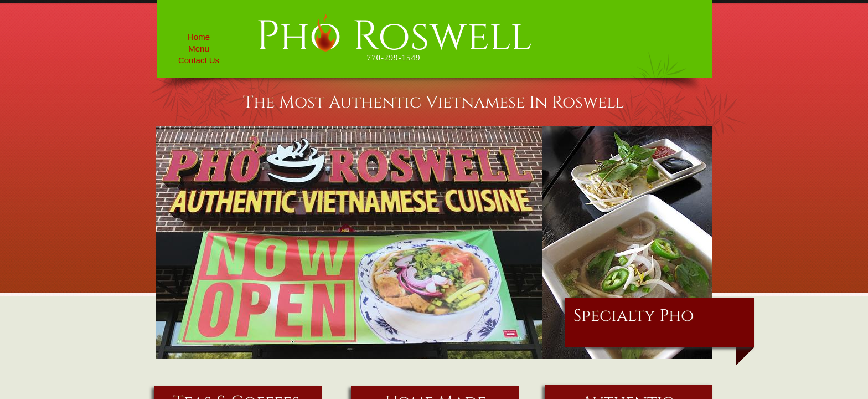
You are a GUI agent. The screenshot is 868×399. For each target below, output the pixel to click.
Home (199, 37)
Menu (199, 48)
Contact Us (199, 60)
